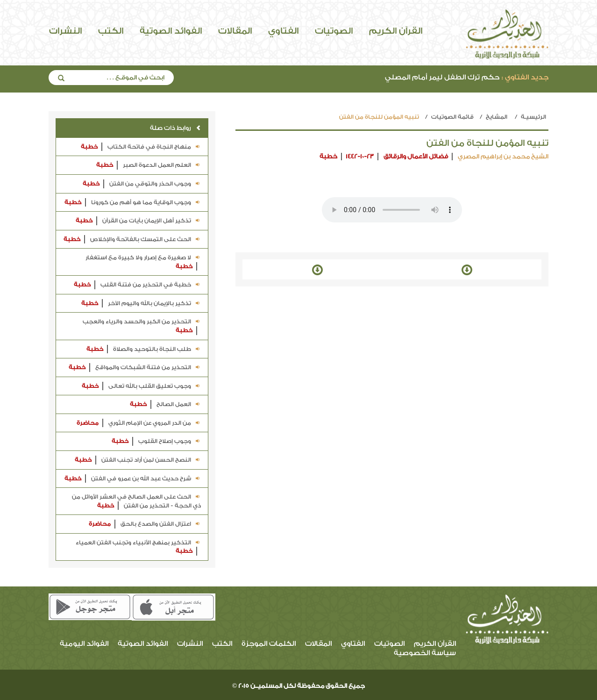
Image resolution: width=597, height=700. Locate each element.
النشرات (65, 31)
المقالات (235, 31)
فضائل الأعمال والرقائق (416, 156)
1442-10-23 (360, 156)
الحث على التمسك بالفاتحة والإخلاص (132, 239)
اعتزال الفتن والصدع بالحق (145, 524)
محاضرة (88, 423)
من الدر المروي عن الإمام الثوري (139, 423)
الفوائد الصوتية (171, 31)
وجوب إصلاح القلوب (156, 441)
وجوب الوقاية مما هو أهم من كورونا (133, 203)
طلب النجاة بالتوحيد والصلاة (144, 349)
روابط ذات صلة (175, 128)
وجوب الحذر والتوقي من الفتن (142, 184)
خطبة (328, 156)
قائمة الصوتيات (452, 117)
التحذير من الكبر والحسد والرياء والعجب (142, 326)
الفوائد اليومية (84, 644)
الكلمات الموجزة (269, 644)
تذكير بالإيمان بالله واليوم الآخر (141, 304)
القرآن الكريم (396, 31)
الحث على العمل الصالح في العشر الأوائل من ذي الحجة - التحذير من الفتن (136, 502)
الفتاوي (283, 31)
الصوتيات (334, 31)
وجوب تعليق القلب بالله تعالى (141, 386)
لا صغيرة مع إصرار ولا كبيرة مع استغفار (143, 262)
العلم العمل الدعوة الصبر (149, 165)
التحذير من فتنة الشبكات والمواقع (135, 368)
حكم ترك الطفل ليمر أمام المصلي (467, 77)
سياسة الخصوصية (425, 653)
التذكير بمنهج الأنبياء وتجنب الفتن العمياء (138, 547)
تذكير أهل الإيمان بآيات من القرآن (138, 221)
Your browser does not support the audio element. (392, 210)
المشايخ (497, 117)
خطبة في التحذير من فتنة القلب (137, 285)
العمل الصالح (165, 404)
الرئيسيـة (533, 117)
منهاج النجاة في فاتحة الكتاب (141, 147)
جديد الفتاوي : (525, 77)
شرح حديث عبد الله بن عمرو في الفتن (133, 479)
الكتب (111, 31)
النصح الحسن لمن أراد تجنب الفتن (138, 460)
